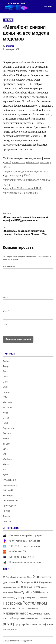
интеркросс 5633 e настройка (21, 193)
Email (6, 311)
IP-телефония (10, 480)
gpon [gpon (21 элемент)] (5, 582)
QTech (6, 418)
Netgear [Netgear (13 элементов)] (27, 583)
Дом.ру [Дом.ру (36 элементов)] (19, 597)
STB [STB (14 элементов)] (19, 587)
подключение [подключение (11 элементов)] (33, 619)
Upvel (5, 449)
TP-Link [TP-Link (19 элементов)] (24, 587)
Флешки (7, 516)
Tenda (6, 439)
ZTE (5, 470)
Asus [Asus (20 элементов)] (16, 577)
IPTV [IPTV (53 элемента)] (20, 582)
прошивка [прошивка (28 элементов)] (45, 618)
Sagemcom (8, 428)
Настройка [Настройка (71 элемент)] (12, 603)
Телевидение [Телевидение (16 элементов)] (32, 609)
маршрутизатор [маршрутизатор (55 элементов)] (16, 613)
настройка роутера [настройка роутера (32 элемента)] (15, 618)
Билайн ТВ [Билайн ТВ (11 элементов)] (44, 593)
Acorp (6, 366)
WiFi (5, 454)
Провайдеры (9, 506)
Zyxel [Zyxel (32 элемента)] (24, 592)
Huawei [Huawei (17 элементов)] (12, 582)
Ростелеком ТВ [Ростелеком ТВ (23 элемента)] (11, 609)
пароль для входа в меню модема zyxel (27, 171)
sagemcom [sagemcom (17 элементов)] (46, 582)
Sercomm (7, 433)
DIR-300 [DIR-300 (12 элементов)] (44, 577)
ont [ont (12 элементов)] (32, 583)
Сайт (5, 325)
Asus (5, 371)
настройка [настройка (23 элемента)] (44, 614)
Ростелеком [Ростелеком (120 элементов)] (35, 603)
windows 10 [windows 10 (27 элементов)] (10, 592)
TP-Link (6, 444)
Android (7, 361)
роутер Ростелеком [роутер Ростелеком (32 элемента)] (29, 624)
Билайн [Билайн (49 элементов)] (34, 592)
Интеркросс (9, 495)
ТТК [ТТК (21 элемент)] (23, 609)
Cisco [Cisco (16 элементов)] (30, 577)
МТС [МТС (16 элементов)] (38, 598)
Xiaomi (6, 464)
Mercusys (7, 402)
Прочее (7, 511)
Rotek (6, 423)
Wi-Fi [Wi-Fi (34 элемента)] (32, 587)
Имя (5, 297)
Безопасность (10, 485)
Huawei (6, 392)
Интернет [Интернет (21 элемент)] (30, 597)
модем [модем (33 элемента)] (33, 614)
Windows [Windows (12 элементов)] (44, 587)
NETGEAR (8, 408)
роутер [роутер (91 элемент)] (9, 624)
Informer (10, 46)
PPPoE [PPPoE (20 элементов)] (37, 582)
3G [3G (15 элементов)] (4, 577)
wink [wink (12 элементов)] (19, 593)
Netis (5, 413)
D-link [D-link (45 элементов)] (37, 577)
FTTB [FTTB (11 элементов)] (49, 577)
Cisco (6, 377)
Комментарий (10, 266)
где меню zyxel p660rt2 (18, 176)
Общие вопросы (11, 501)
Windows (7, 459)
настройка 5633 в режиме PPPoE (23, 188)
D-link (6, 382)
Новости (8, 20)
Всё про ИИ (9, 490)
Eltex (5, 387)
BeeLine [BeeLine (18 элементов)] (23, 577)
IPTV (5, 397)
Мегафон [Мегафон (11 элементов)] (44, 598)
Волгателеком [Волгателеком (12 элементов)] (8, 598)
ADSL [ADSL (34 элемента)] (9, 577)
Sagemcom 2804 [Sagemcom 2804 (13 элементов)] (10, 587)
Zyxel (5, 475)
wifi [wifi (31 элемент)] (38, 587)
